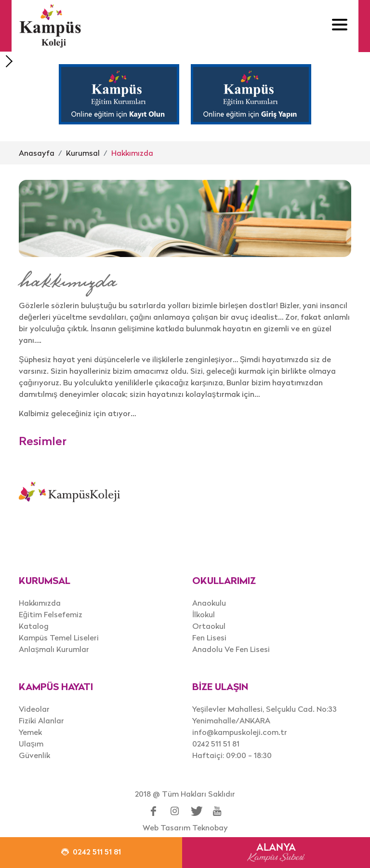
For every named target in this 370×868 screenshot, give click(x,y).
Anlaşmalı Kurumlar (54, 649)
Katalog (34, 626)
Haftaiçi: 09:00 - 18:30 (232, 755)
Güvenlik (34, 755)
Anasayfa (37, 153)
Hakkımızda (132, 153)
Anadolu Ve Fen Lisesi (231, 649)
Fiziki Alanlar (41, 720)
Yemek (30, 732)
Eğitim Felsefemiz (51, 614)
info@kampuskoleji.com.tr (240, 732)
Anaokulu (209, 603)
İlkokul (204, 614)
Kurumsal (83, 153)
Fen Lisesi (209, 637)
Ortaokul (209, 626)
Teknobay (210, 827)
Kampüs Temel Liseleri (59, 637)
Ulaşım (31, 744)
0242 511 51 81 (216, 744)
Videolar (34, 709)
